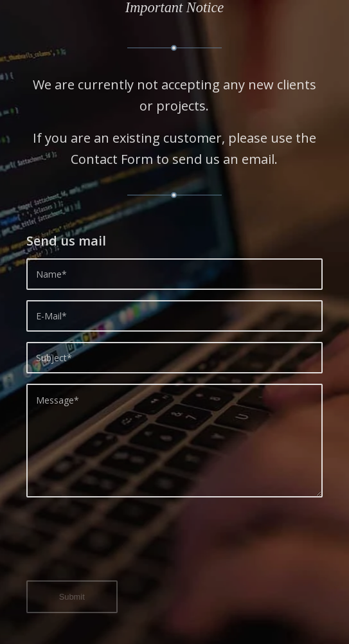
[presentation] (124, 546)
